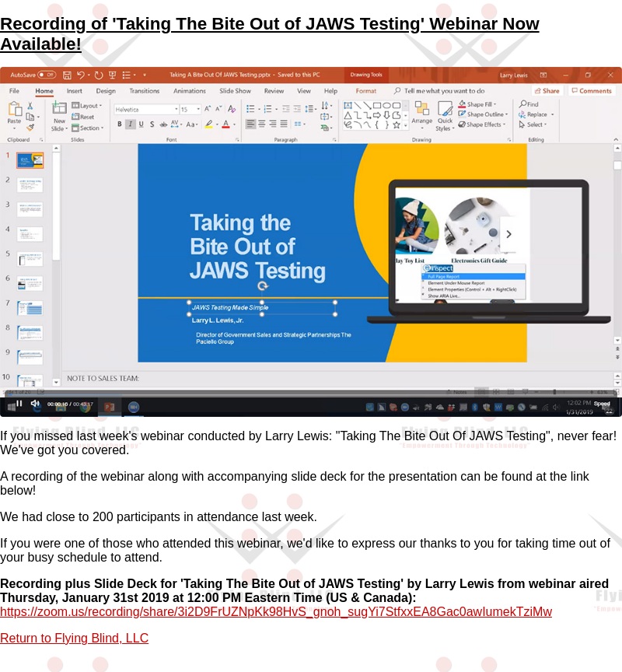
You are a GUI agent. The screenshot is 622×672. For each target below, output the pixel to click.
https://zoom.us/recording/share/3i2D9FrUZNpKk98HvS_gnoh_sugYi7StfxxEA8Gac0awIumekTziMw (276, 612)
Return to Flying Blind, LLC (74, 638)
